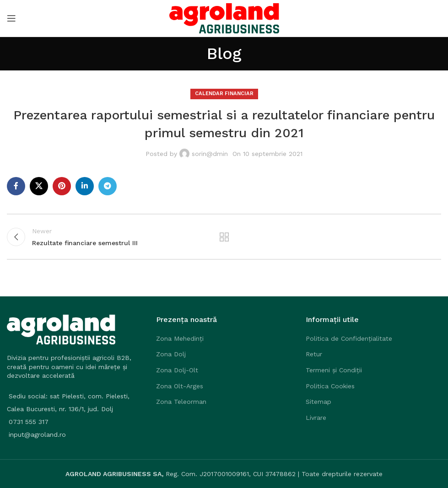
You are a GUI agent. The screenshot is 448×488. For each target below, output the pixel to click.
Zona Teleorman (181, 402)
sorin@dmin (210, 154)
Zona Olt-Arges (180, 386)
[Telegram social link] (108, 186)
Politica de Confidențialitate (349, 338)
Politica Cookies (330, 386)
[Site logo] (224, 18)
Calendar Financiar (224, 94)
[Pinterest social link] (62, 186)
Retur (314, 354)
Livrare (316, 418)
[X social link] (39, 186)
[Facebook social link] (16, 186)
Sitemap (318, 402)
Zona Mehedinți (180, 338)
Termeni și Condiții (334, 370)
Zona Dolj (171, 354)
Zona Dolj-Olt (177, 370)
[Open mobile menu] (11, 18)
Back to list (224, 237)
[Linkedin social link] (85, 186)
